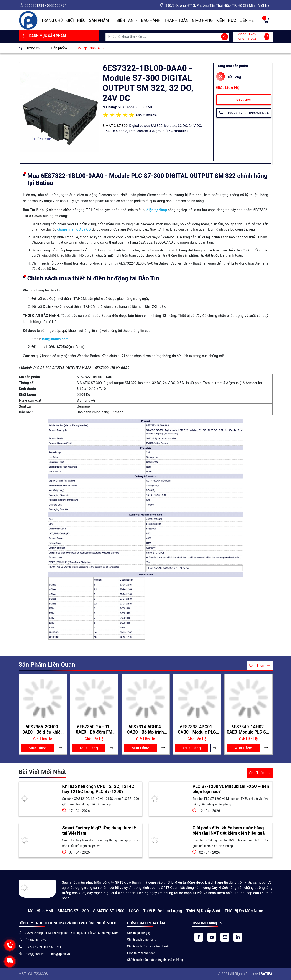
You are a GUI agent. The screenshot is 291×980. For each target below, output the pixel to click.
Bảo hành (151, 20)
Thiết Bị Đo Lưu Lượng (162, 911)
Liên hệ (247, 20)
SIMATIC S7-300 (115, 126)
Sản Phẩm (100, 20)
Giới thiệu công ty (139, 933)
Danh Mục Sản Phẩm (44, 36)
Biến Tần (125, 20)
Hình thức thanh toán (141, 953)
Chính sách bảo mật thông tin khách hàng (155, 960)
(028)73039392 (36, 940)
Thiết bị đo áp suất (203, 911)
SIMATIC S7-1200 (73, 911)
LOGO (134, 911)
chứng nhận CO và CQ (74, 229)
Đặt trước (244, 99)
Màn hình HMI (40, 911)
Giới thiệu (76, 20)
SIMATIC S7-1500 (109, 911)
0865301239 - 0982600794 (46, 6)
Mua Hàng (38, 748)
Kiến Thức (226, 20)
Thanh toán (176, 20)
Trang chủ (52, 20)
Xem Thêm (260, 666)
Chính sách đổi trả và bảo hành (148, 946)
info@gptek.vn (35, 954)
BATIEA (266, 974)
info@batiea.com (55, 339)
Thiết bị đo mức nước (244, 911)
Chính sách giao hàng (142, 940)
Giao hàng (202, 20)
